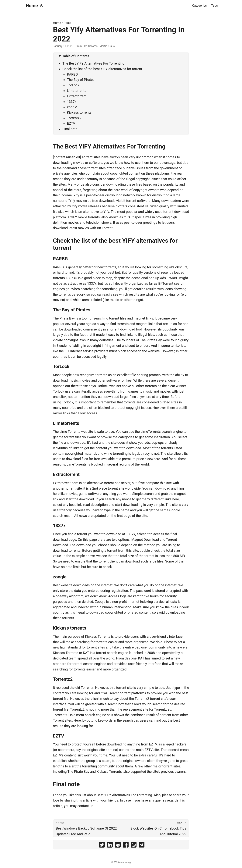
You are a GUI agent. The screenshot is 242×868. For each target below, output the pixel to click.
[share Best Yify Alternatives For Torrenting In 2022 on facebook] (126, 846)
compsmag (125, 862)
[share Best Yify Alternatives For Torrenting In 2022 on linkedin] (110, 846)
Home (32, 6)
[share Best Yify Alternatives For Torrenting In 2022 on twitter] (102, 846)
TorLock (73, 85)
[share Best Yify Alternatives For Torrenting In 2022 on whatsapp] (134, 846)
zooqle (72, 107)
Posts (68, 23)
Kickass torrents (79, 112)
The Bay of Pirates (81, 80)
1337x (72, 102)
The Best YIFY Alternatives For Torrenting (93, 63)
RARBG (72, 74)
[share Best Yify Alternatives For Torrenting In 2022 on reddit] (118, 846)
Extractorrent (77, 96)
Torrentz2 (74, 118)
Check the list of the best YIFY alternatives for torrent (102, 69)
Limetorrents (77, 91)
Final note (70, 129)
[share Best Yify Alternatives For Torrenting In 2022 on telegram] (142, 846)
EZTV (71, 123)
